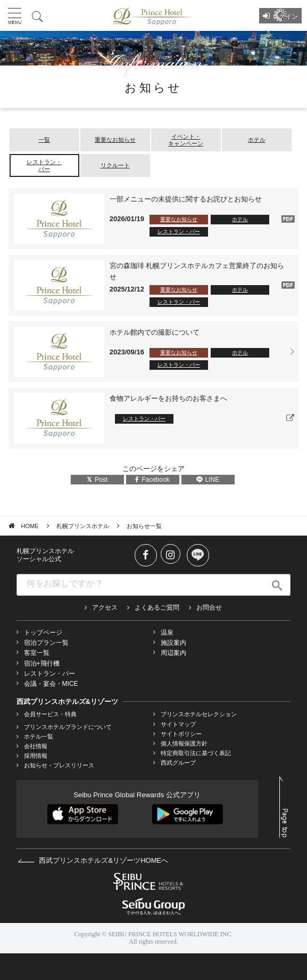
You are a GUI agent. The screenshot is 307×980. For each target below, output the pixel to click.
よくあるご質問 (157, 608)
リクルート (115, 165)
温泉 (167, 633)
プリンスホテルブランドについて (68, 727)
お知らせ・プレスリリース (59, 765)
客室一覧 (37, 653)
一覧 (44, 140)
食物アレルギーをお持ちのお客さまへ (168, 398)
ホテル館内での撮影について (155, 332)
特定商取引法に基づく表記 (196, 753)
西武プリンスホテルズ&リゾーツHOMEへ (93, 860)
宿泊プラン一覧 (46, 643)
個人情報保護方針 (184, 743)
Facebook (152, 480)
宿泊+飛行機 (42, 663)
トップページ (43, 633)
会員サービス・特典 (50, 714)
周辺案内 (173, 653)
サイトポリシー (181, 734)
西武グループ (178, 763)
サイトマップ (178, 724)
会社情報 (36, 746)
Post (97, 480)
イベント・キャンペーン (186, 140)
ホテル (257, 140)
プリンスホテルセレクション (199, 714)
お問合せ (209, 608)
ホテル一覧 (39, 736)
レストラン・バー (44, 165)
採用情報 (36, 756)
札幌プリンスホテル (83, 526)
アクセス (105, 608)
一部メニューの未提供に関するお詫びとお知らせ (186, 199)
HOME (30, 526)
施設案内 (173, 643)
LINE (208, 480)
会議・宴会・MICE (51, 684)
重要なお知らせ (115, 140)
